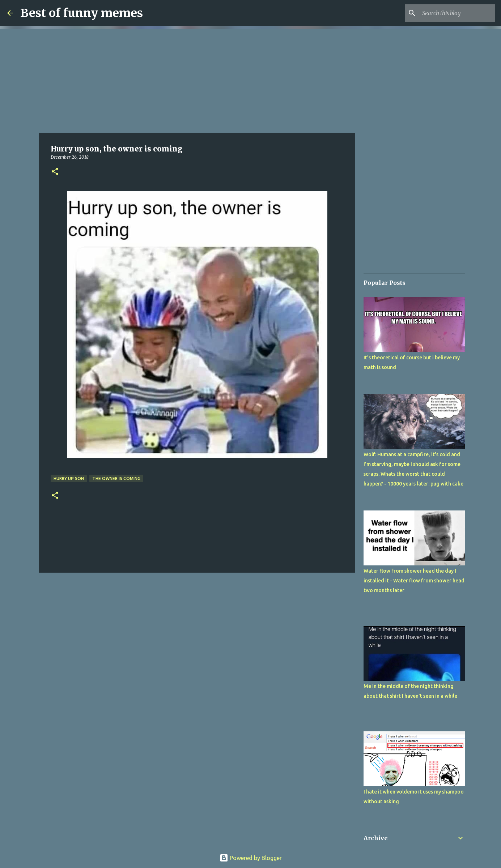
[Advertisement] (197, 80)
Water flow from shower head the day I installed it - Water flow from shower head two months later (414, 581)
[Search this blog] (457, 13)
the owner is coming (116, 478)
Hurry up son (69, 478)
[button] (55, 172)
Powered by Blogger (251, 858)
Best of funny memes (82, 13)
